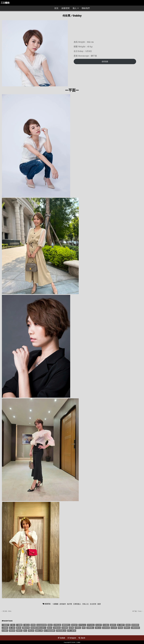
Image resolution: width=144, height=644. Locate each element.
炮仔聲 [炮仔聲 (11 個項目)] (71, 628)
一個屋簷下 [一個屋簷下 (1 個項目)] (6, 625)
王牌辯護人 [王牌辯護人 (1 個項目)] (90, 628)
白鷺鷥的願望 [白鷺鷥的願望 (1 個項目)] (135, 628)
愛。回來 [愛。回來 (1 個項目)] (12, 628)
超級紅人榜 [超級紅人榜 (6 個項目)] (39, 631)
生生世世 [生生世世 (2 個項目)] (114, 628)
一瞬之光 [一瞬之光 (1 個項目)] (26, 625)
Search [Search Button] (82, 638)
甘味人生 (85, 604)
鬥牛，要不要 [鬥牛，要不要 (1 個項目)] (72, 631)
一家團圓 (55, 604)
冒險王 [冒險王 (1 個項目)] (50, 625)
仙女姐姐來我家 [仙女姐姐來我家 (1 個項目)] (42, 625)
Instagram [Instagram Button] (72, 638)
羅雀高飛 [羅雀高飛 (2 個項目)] (12, 631)
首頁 (56, 8)
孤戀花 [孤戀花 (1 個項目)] (128, 625)
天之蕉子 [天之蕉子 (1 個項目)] (99, 625)
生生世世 (93, 604)
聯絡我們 (86, 8)
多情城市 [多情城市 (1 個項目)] (74, 625)
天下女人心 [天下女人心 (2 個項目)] (82, 625)
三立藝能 (5, 3)
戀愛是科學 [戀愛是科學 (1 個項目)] (26, 628)
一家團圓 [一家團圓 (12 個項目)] (19, 625)
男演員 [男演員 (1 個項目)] (120, 628)
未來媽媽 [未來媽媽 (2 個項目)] (65, 628)
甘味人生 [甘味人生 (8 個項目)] (98, 628)
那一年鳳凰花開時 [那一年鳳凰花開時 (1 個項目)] (49, 631)
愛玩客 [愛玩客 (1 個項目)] (19, 628)
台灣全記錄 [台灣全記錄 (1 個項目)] (57, 625)
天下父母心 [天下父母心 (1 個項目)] (91, 625)
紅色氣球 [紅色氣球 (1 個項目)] (5, 631)
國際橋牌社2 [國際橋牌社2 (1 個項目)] (66, 625)
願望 (99, 604)
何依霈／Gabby (72, 16)
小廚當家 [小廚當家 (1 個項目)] (5, 628)
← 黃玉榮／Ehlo (6, 611)
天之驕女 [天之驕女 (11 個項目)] (106, 625)
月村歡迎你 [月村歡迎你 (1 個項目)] (57, 628)
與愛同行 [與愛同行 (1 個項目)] (19, 631)
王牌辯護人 (77, 604)
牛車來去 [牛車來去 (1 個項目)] (78, 628)
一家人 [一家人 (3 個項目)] (13, 625)
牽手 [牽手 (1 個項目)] (84, 628)
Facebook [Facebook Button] (61, 638)
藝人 (75, 8)
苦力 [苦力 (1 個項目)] (25, 631)
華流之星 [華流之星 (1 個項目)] (31, 631)
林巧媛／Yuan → (138, 611)
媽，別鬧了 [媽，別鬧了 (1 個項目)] (121, 625)
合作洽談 (105, 61)
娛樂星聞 (65, 8)
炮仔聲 (69, 604)
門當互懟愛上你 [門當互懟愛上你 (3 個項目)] (61, 631)
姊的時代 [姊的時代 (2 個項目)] (113, 625)
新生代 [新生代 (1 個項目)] (50, 628)
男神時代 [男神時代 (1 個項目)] (127, 628)
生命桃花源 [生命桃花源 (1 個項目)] (106, 628)
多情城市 (63, 604)
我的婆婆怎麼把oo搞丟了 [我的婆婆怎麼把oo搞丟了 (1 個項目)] (38, 628)
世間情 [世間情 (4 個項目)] (33, 625)
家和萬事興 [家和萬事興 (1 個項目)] (135, 625)
